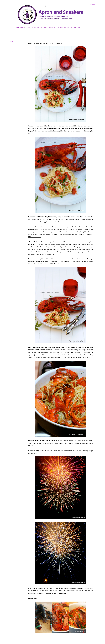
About (18, 28)
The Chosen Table (76, 28)
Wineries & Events (64, 28)
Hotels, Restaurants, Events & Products (44, 28)
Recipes (23, 28)
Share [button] (12, 41)
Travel (29, 28)
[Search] (92, 5)
